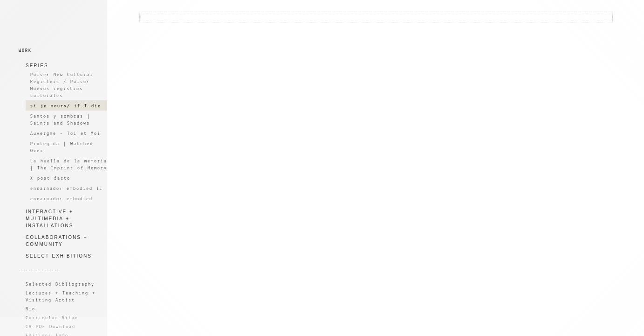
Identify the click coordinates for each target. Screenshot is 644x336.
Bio (31, 309)
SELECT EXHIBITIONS (59, 256)
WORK (25, 51)
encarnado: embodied (62, 199)
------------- (40, 271)
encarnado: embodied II (67, 189)
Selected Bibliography (60, 284)
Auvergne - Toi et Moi (65, 134)
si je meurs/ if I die (66, 106)
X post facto (50, 178)
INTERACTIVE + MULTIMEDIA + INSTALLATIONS (49, 219)
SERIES (37, 66)
